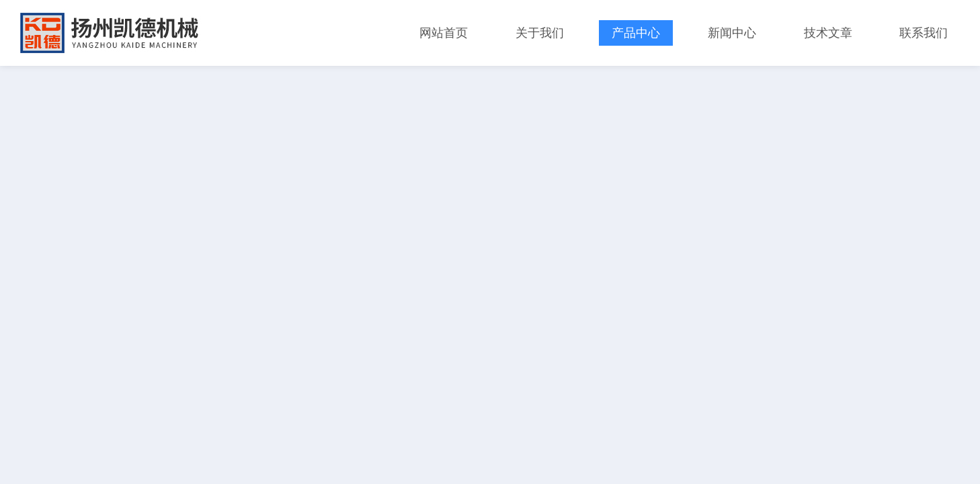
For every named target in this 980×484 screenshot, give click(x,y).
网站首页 (444, 33)
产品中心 (636, 33)
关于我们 (540, 33)
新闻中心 (732, 33)
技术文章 (828, 33)
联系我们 (924, 33)
